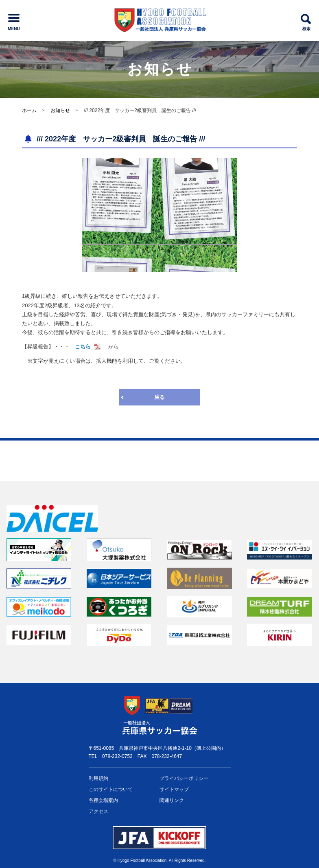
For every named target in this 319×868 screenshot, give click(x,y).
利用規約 (98, 778)
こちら (83, 347)
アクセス (98, 811)
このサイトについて (111, 789)
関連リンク (172, 800)
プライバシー (184, 779)
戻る (159, 397)
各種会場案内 (103, 800)
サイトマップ (174, 789)
